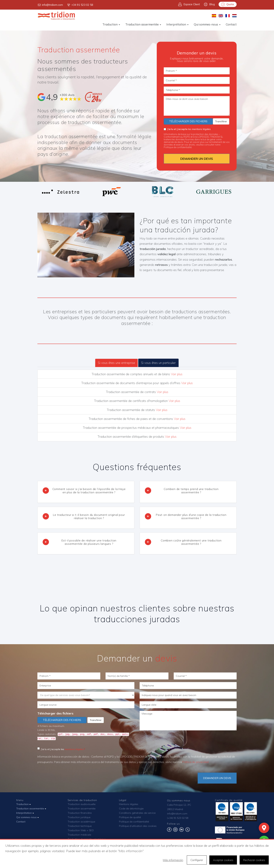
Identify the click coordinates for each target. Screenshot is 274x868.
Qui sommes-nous (207, 24)
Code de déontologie (131, 809)
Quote (228, 4)
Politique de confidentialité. (178, 147)
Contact (231, 24)
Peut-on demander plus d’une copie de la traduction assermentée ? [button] (191, 516)
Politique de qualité (130, 817)
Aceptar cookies (223, 860)
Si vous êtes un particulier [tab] (158, 363)
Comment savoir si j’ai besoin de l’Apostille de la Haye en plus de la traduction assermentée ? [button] (89, 491)
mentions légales (74, 749)
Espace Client (189, 4)
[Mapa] (264, 828)
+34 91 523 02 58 (80, 5)
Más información (173, 860)
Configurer (197, 860)
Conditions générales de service (137, 813)
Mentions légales (129, 804)
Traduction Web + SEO (81, 830)
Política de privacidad (195, 762)
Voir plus (177, 374)
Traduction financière (80, 813)
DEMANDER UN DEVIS (197, 159)
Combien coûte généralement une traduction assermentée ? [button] (191, 542)
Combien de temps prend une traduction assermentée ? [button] (191, 491)
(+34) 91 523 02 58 (178, 818)
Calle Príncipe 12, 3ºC (179, 805)
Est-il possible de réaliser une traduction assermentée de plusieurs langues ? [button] (89, 542)
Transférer (221, 121)
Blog (209, 4)
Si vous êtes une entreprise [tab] (116, 363)
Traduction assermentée (143, 24)
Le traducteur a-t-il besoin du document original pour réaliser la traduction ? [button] (89, 516)
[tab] (86, 492)
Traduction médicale (79, 835)
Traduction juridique (79, 817)
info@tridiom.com (50, 5)
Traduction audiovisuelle (82, 804)
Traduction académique (81, 822)
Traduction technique (80, 826)
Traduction (111, 24)
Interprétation (177, 24)
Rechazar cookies (254, 860)
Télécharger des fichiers (188, 121)
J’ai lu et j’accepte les (60, 749)
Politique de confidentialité (134, 822)
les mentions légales (187, 129)
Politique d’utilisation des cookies (138, 826)
